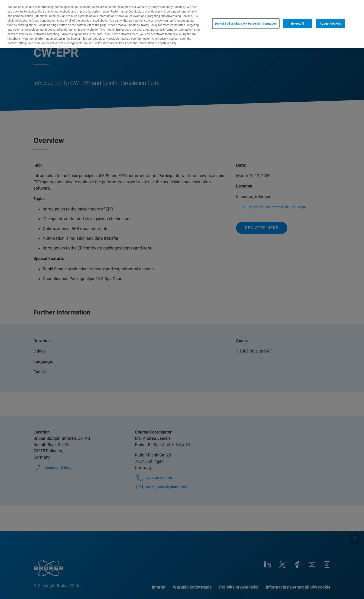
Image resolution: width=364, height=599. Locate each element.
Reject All (297, 24)
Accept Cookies (330, 24)
